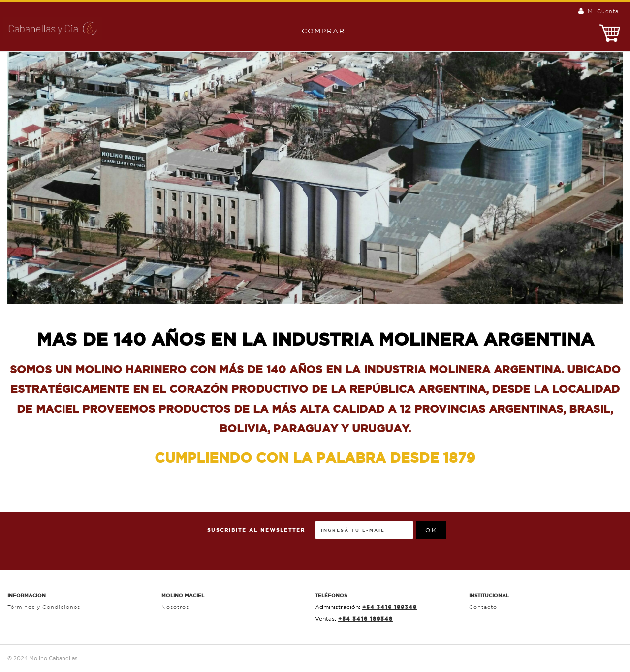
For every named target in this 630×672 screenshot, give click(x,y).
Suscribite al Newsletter (256, 530)
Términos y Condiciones (44, 607)
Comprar (319, 31)
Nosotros (175, 607)
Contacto (483, 607)
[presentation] (521, 541)
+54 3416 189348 (390, 607)
